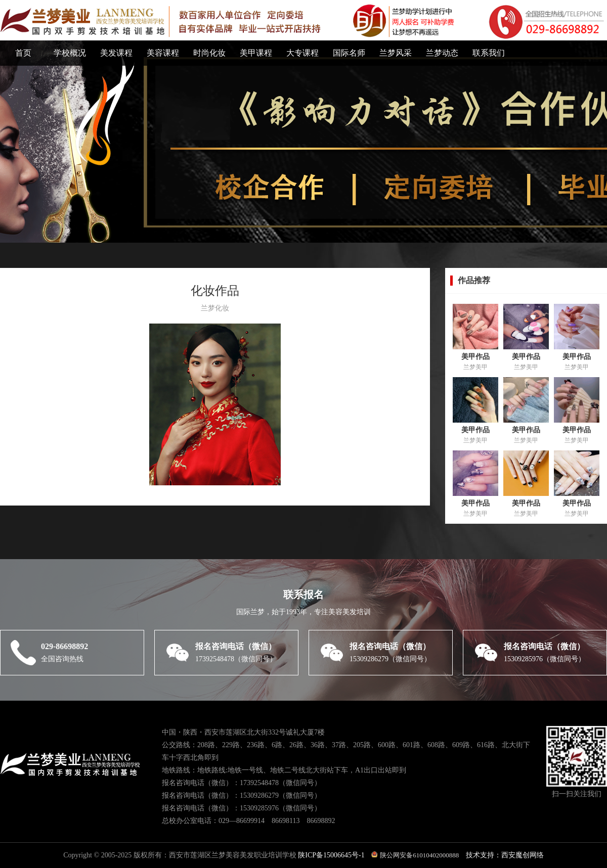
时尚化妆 (209, 53)
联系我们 (489, 53)
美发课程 (116, 53)
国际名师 (349, 53)
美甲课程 (256, 53)
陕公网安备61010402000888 (415, 855)
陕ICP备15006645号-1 (332, 855)
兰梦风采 (396, 53)
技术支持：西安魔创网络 (505, 855)
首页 (23, 53)
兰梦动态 (442, 53)
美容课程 (163, 53)
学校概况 (70, 53)
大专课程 (302, 53)
